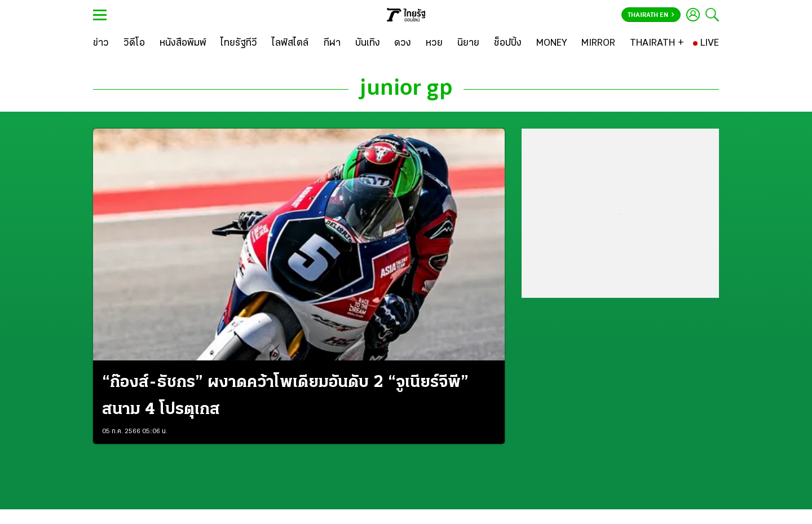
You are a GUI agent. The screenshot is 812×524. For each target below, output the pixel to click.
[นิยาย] (468, 43)
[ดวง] (403, 43)
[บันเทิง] (368, 43)
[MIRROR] (598, 43)
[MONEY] (552, 43)
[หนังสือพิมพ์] (183, 43)
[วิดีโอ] (134, 43)
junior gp (406, 89)
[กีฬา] (332, 43)
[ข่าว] (101, 43)
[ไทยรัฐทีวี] (239, 43)
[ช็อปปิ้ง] (508, 43)
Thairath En (651, 15)
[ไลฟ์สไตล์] (290, 43)
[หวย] (434, 43)
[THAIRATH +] (657, 43)
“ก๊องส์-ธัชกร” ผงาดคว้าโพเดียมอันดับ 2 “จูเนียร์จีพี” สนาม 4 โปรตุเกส (285, 396)
